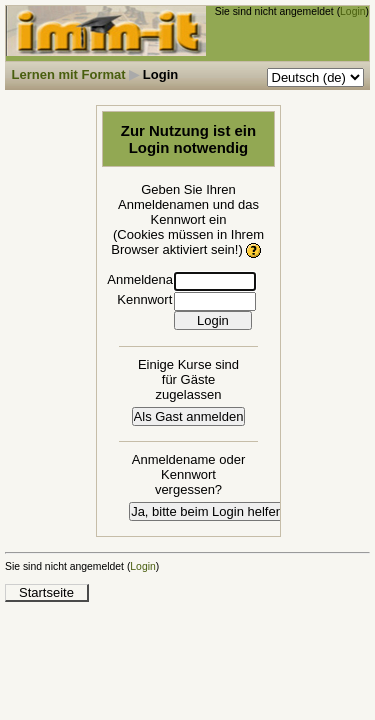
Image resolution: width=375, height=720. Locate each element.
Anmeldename (149, 279)
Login (352, 11)
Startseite (46, 592)
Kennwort (144, 299)
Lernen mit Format (69, 74)
